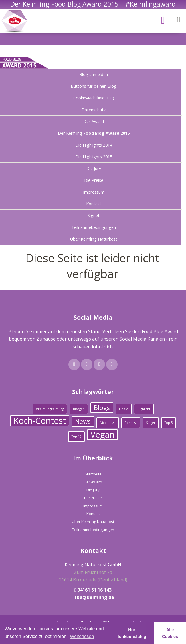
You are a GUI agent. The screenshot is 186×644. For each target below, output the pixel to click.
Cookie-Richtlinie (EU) (94, 98)
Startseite (93, 474)
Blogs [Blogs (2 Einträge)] (102, 408)
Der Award (94, 121)
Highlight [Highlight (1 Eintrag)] (144, 409)
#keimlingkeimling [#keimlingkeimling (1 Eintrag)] (50, 409)
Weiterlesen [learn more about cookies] (82, 636)
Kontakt (94, 204)
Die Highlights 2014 (94, 145)
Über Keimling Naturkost (94, 239)
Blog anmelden (94, 74)
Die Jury (94, 168)
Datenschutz (94, 110)
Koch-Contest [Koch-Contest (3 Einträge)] (40, 421)
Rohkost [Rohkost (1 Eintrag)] (131, 423)
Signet (94, 215)
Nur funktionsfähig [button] (132, 633)
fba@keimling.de (94, 597)
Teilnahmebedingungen (94, 227)
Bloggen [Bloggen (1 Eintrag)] (79, 409)
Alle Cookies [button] (170, 633)
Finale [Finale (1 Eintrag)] (124, 409)
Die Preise (94, 180)
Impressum (94, 192)
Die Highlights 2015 (94, 157)
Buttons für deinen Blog (94, 86)
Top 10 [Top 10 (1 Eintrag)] (76, 436)
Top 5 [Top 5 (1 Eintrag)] (169, 423)
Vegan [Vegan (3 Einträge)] (102, 435)
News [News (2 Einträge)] (83, 421)
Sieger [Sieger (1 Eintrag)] (151, 423)
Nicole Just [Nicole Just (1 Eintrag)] (108, 423)
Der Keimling (94, 133)
